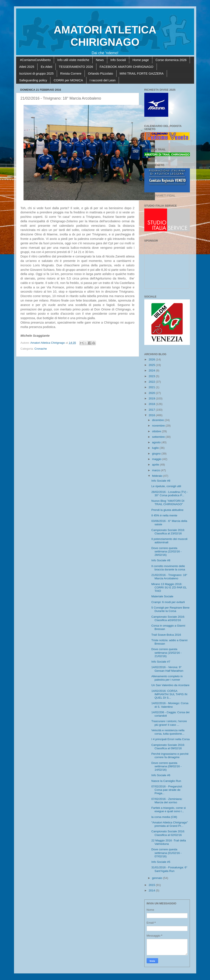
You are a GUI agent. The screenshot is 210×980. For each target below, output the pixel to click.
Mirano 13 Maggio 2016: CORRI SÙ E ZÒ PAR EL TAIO (169, 587)
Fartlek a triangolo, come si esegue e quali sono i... (168, 810)
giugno (157, 454)
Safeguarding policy (33, 80)
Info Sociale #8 (161, 481)
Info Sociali (118, 60)
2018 (152, 404)
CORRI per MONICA (68, 80)
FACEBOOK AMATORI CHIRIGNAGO (127, 67)
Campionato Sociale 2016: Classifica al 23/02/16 (168, 532)
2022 (152, 382)
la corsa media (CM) (164, 817)
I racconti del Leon (103, 80)
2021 (152, 387)
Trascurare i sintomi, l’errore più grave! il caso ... (169, 723)
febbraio (158, 476)
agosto (157, 442)
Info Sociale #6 (161, 775)
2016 (152, 415)
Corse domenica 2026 (171, 60)
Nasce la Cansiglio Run (166, 781)
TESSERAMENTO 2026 (76, 67)
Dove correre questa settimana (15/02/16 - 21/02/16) (166, 653)
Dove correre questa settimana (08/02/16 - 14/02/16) (166, 766)
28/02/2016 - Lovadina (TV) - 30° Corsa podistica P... (170, 494)
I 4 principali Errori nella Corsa (170, 739)
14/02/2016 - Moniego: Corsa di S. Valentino (170, 705)
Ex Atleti (46, 67)
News (100, 60)
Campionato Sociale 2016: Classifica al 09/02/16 (168, 747)
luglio (156, 448)
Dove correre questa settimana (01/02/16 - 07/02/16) (166, 853)
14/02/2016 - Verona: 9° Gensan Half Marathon (167, 669)
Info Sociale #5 (161, 862)
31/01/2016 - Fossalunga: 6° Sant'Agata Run (169, 869)
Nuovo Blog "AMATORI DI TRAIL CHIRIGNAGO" (168, 503)
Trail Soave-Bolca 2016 (166, 635)
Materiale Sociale (162, 596)
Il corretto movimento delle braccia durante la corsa (168, 568)
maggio (157, 459)
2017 (152, 410)
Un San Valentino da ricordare (170, 685)
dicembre (158, 420)
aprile (156, 465)
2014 (152, 890)
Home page (141, 60)
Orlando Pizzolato (100, 73)
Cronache (41, 349)
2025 (152, 365)
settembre (159, 437)
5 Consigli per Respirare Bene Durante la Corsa (170, 609)
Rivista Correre (71, 73)
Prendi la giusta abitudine (167, 510)
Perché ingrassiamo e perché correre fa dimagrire (170, 756)
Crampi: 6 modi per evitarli (168, 602)
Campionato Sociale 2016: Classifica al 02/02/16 (168, 833)
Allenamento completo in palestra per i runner (167, 678)
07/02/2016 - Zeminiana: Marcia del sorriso (167, 801)
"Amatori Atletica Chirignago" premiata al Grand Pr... (170, 824)
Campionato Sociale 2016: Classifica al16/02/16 (168, 618)
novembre (159, 426)
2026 (152, 359)
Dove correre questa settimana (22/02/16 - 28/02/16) (166, 551)
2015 (152, 885)
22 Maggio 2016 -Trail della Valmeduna (169, 842)
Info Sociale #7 (161, 662)
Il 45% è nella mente (164, 515)
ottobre (157, 431)
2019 (152, 398)
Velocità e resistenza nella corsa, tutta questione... (168, 732)
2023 (152, 376)
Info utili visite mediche (73, 60)
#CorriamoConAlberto (35, 60)
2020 (152, 393)
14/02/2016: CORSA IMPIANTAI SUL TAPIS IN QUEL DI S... (169, 694)
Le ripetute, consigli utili (166, 486)
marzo (156, 470)
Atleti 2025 (27, 67)
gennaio (158, 878)
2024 (152, 370)
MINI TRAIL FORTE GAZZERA (142, 73)
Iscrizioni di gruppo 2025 (37, 73)
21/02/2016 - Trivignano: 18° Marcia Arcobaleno (169, 577)
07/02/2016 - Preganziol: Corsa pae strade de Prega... (167, 790)
